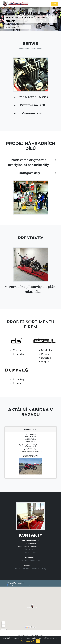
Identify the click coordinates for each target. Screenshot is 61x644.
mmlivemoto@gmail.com (33, 546)
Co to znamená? (28, 641)
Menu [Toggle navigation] (55, 4)
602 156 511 (32, 543)
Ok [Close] (38, 641)
